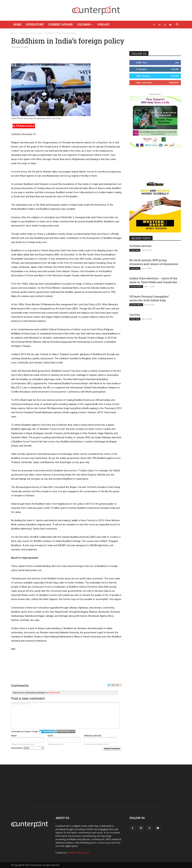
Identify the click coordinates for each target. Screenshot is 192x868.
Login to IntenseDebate (47, 731)
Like (177, 63)
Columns (85, 24)
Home (17, 24)
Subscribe (174, 83)
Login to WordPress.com (65, 731)
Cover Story (35, 24)
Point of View (36, 33)
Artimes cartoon (140, 246)
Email (50, 736)
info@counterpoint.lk (78, 853)
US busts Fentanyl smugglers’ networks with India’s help (149, 298)
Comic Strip (135, 250)
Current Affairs (60, 24)
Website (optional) (93, 736)
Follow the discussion (119, 685)
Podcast (104, 24)
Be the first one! (53, 693)
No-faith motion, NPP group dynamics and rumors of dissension (154, 262)
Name (14, 736)
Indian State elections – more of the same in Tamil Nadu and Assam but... (154, 280)
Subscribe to (27, 748)
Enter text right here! (65, 715)
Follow (175, 69)
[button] (177, 25)
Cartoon (135, 315)
